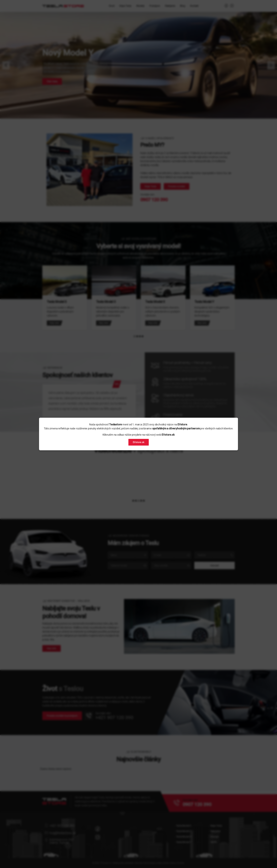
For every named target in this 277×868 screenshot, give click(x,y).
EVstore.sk (139, 442)
